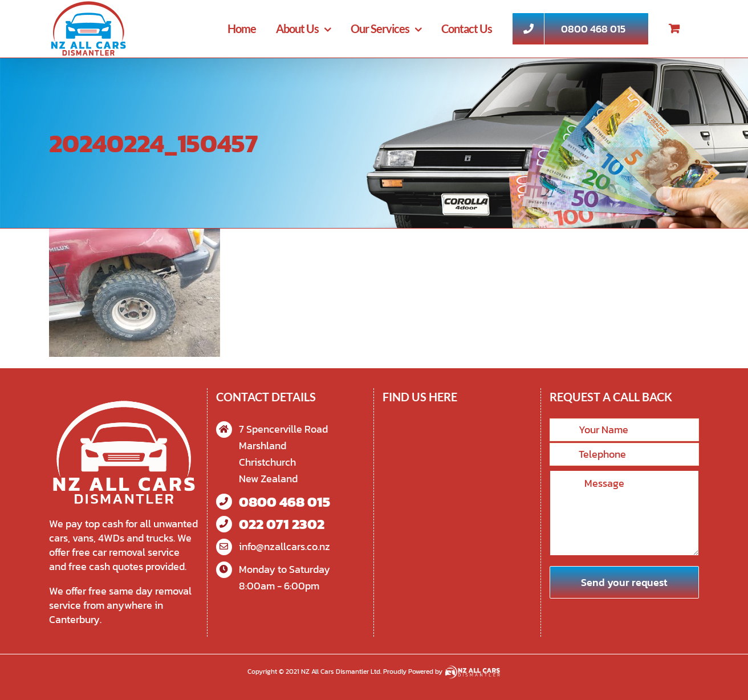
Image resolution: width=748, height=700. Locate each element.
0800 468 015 (284, 502)
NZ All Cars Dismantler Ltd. (342, 671)
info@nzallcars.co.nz (284, 546)
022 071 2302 (282, 524)
